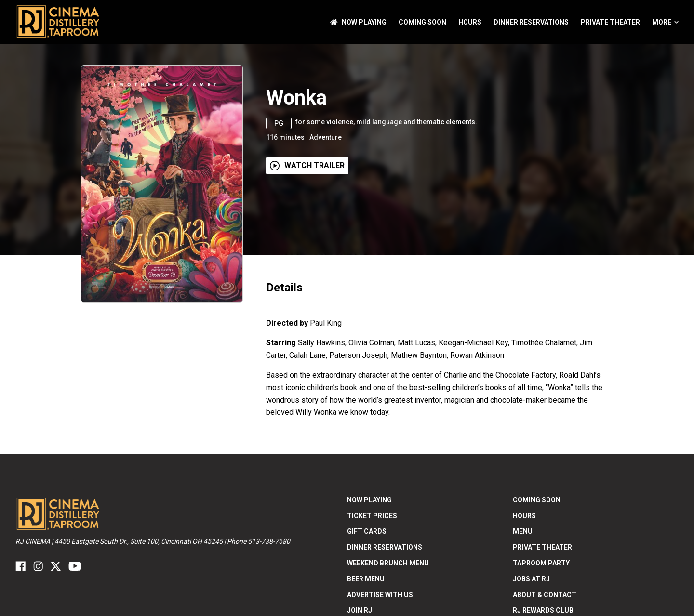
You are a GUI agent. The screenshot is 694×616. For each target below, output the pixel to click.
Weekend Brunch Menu (388, 563)
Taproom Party (541, 563)
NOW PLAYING (358, 22)
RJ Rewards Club (543, 610)
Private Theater (610, 22)
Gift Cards (367, 531)
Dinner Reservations (531, 22)
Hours (470, 22)
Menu (523, 531)
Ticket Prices (372, 516)
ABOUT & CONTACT (545, 595)
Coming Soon (422, 22)
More (665, 22)
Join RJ (360, 610)
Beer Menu (366, 579)
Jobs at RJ (531, 579)
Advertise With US (380, 595)
